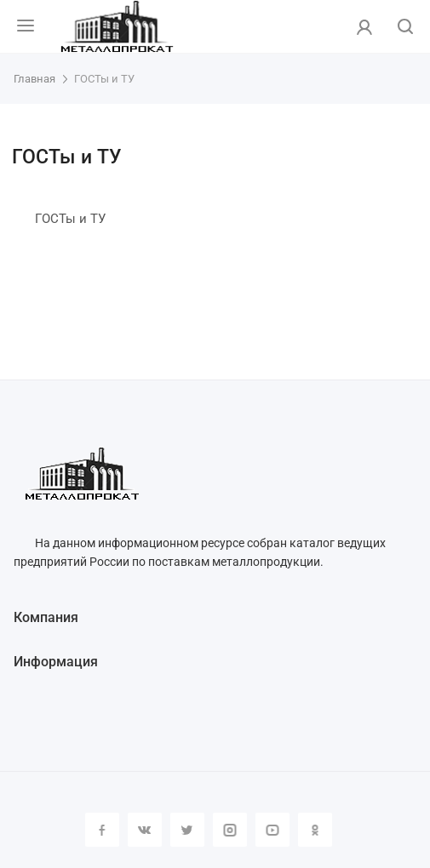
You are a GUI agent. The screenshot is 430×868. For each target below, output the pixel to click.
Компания (46, 617)
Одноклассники (315, 830)
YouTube (272, 830)
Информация (56, 662)
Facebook (102, 830)
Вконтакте (145, 830)
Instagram (230, 830)
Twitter (187, 830)
